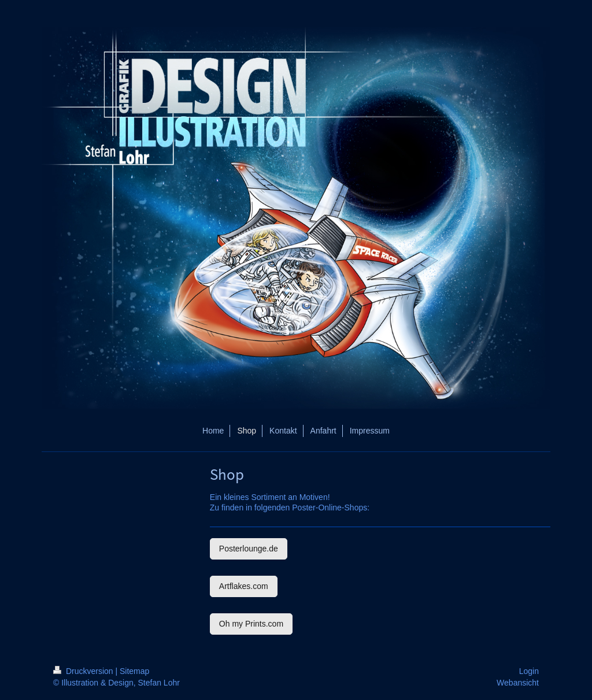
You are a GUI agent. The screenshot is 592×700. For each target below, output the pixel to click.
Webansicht (518, 683)
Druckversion (84, 671)
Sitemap (134, 671)
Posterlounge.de (249, 549)
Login (529, 671)
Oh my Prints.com (251, 624)
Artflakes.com (244, 586)
